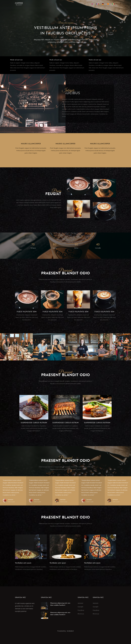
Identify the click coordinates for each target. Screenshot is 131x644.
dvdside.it (70, 631)
